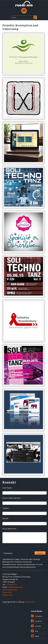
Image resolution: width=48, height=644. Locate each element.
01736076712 (11, 585)
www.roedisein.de (10, 590)
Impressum (7, 592)
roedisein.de (30, 602)
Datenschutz (8, 595)
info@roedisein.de (15, 587)
